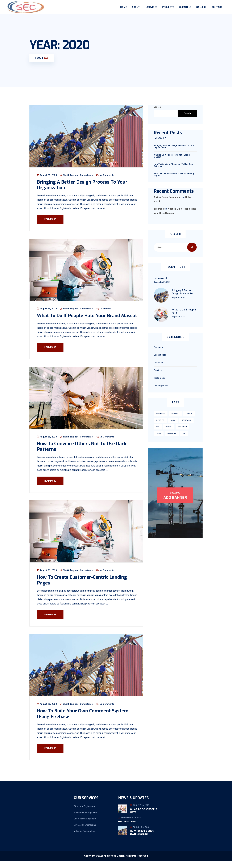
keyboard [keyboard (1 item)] (186, 420)
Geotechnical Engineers (85, 826)
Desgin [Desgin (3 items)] (189, 414)
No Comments (105, 175)
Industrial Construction (84, 838)
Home (124, 7)
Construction (160, 355)
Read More (50, 219)
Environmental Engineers (86, 820)
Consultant (159, 363)
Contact (217, 7)
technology (159, 378)
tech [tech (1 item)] (159, 433)
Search (157, 107)
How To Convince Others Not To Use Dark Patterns (82, 453)
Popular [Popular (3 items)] (183, 427)
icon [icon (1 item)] (173, 420)
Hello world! (160, 138)
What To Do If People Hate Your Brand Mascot (79, 319)
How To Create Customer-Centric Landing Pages (82, 587)
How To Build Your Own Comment (142, 840)
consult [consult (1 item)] (175, 414)
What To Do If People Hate (184, 311)
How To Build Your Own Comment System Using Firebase (83, 721)
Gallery (201, 7)
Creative (158, 370)
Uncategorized (161, 386)
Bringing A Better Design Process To (182, 292)
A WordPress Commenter (168, 197)
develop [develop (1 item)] (160, 420)
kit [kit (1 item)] (158, 427)
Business (158, 347)
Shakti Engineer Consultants (77, 175)
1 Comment (104, 309)
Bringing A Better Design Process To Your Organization (82, 185)
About (136, 7)
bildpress (159, 209)
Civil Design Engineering (85, 832)
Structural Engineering (84, 813)
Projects (168, 7)
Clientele (185, 7)
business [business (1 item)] (161, 414)
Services (152, 7)
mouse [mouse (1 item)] (169, 427)
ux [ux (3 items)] (184, 433)
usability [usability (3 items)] (172, 433)
